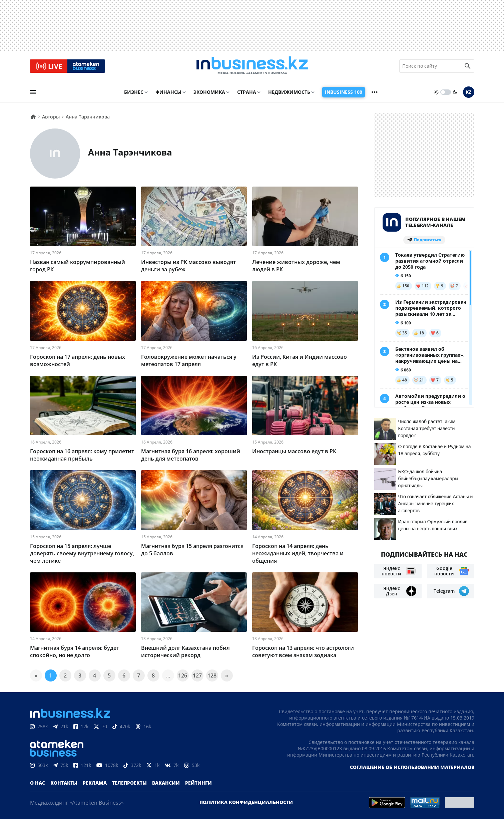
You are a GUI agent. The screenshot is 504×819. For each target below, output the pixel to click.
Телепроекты (129, 783)
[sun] (436, 92)
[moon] (455, 92)
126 (183, 676)
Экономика (209, 92)
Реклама (95, 783)
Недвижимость (289, 92)
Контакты (64, 783)
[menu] (33, 92)
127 (197, 676)
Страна (247, 92)
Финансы (168, 92)
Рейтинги (198, 783)
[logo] (252, 66)
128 (212, 676)
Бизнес (134, 92)
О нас (38, 783)
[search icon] (468, 66)
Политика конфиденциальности (246, 802)
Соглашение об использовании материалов (412, 767)
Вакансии (166, 783)
